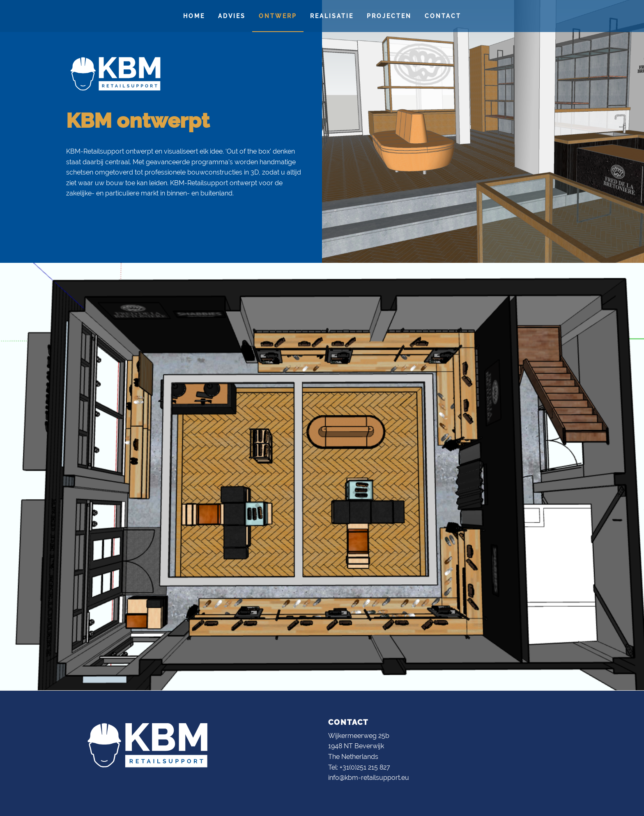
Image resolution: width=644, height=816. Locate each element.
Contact (443, 16)
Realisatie (332, 16)
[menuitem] (194, 16)
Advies (232, 16)
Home (194, 16)
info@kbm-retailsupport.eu (369, 778)
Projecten (389, 16)
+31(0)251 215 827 (365, 767)
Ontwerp (278, 16)
